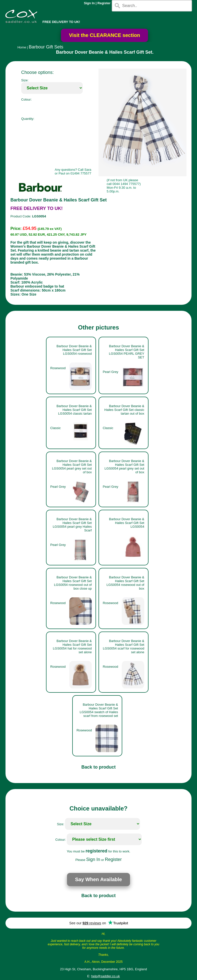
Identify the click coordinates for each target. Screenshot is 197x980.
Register (104, 3)
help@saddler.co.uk (105, 976)
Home (22, 47)
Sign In (89, 3)
